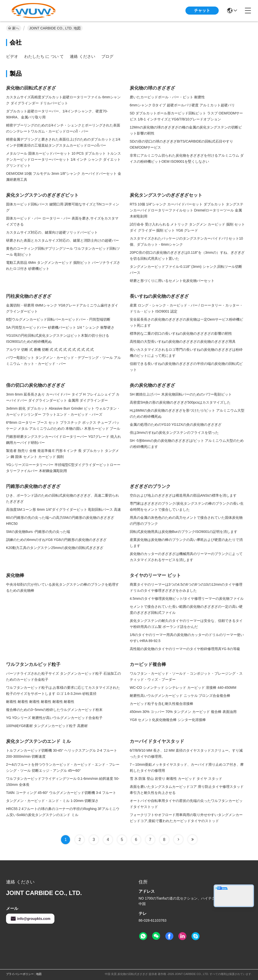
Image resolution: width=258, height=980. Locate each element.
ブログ (107, 56)
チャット (202, 10)
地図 (39, 974)
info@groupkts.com (30, 919)
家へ (14, 28)
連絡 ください (82, 56)
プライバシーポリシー (20, 974)
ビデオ (12, 56)
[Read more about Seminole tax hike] (178, 839)
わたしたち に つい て (44, 56)
